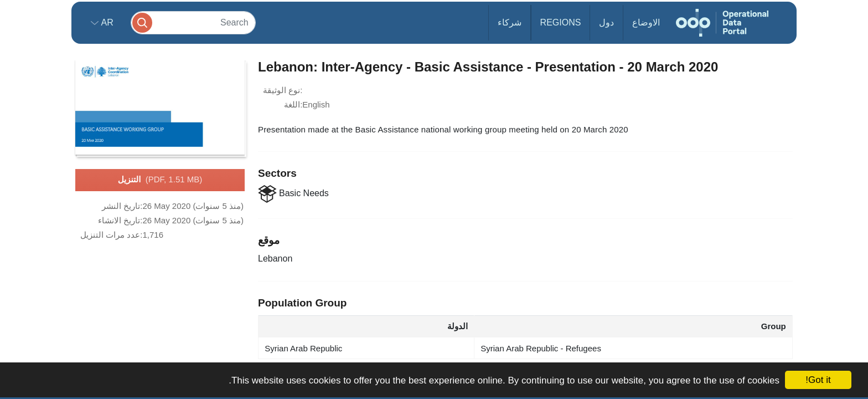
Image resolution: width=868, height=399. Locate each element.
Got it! (818, 380)
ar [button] (106, 22)
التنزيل (160, 180)
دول (606, 22)
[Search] (193, 22)
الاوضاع (646, 22)
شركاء (510, 22)
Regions (561, 22)
